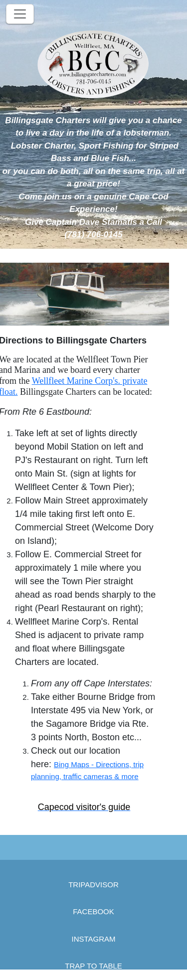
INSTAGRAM (93, 939)
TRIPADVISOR (93, 885)
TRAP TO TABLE (93, 966)
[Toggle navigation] (20, 14)
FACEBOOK (93, 911)
